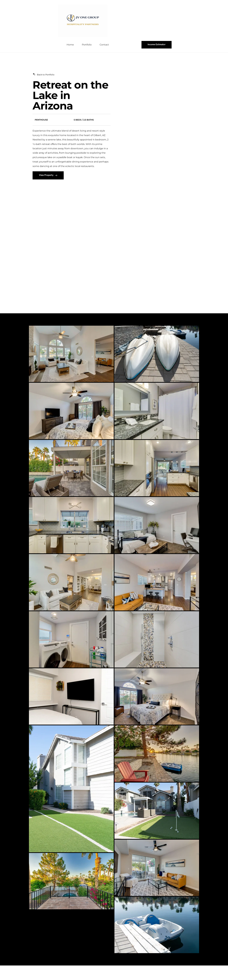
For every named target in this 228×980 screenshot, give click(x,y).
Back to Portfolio (46, 89)
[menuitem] (70, 59)
